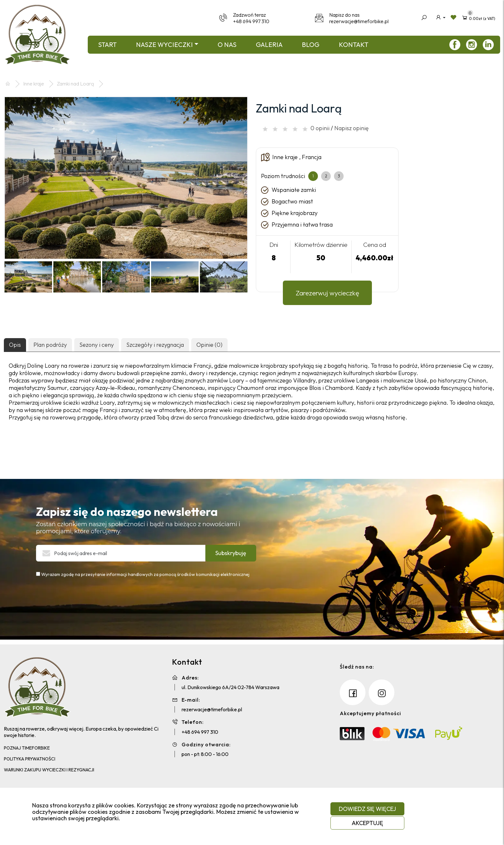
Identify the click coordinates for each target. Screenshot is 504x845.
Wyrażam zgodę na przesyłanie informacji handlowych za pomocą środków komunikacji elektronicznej (143, 574)
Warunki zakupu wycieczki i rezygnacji (49, 770)
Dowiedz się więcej (367, 809)
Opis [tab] (15, 345)
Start (107, 45)
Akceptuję (367, 823)
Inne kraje (34, 84)
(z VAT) (478, 17)
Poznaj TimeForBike (27, 748)
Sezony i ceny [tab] (97, 345)
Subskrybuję (231, 553)
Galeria (269, 45)
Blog (311, 45)
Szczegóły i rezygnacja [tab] (155, 345)
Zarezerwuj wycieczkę (327, 293)
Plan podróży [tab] (50, 345)
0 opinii (320, 128)
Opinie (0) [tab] (209, 345)
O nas (227, 45)
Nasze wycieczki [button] (164, 45)
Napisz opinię (351, 128)
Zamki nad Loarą (75, 84)
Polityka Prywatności (30, 759)
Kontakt (354, 45)
